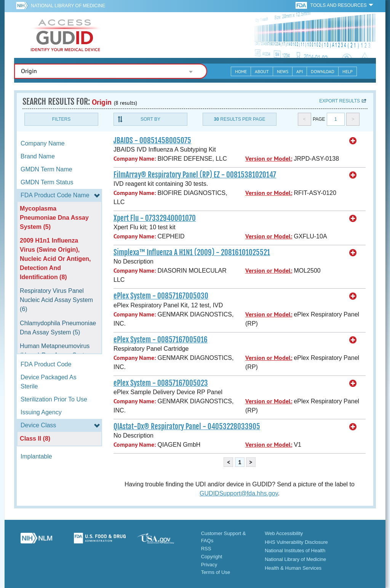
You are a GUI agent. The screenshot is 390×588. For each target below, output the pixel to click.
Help (348, 71)
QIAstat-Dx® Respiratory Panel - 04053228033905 (187, 427)
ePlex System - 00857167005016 (161, 340)
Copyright (212, 557)
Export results (340, 101)
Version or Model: (269, 159)
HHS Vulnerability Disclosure (296, 542)
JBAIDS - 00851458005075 (152, 141)
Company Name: (135, 159)
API (300, 71)
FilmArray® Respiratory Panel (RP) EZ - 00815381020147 (195, 175)
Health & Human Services (293, 568)
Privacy (209, 565)
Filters (61, 119)
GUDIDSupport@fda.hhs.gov (239, 493)
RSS (206, 549)
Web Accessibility (284, 533)
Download (323, 71)
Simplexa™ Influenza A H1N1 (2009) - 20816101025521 (192, 252)
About (262, 71)
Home (241, 71)
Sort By (150, 119)
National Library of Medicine (68, 6)
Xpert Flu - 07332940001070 (155, 218)
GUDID (66, 35)
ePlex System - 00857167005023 (161, 383)
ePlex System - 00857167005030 (161, 296)
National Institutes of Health (295, 550)
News (283, 71)
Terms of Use (216, 572)
